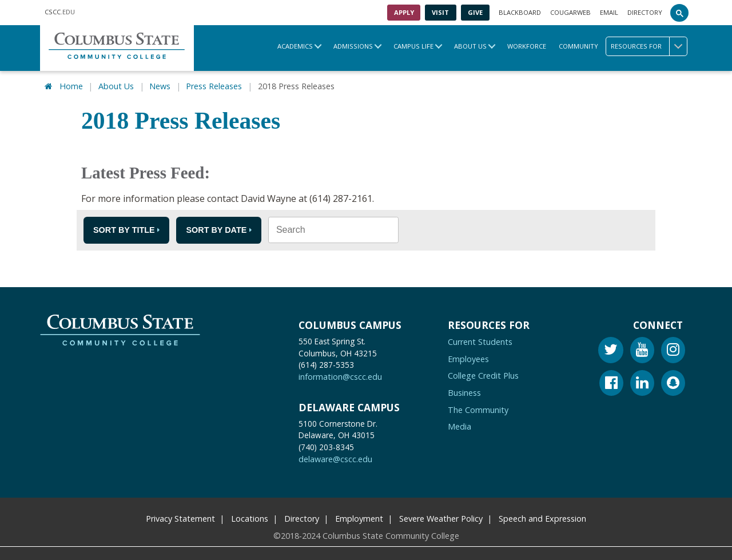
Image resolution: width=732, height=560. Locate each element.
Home (71, 86)
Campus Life (413, 46)
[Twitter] (611, 351)
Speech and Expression (542, 518)
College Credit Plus (483, 375)
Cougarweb (570, 12)
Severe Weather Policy (441, 518)
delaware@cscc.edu (335, 458)
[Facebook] (611, 384)
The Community (478, 409)
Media (460, 426)
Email (609, 12)
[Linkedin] (642, 384)
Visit (440, 12)
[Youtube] (642, 351)
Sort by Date (216, 229)
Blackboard (520, 12)
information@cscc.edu (340, 376)
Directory (645, 12)
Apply (404, 12)
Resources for (649, 46)
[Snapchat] (673, 384)
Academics (295, 46)
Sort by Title (124, 229)
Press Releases (214, 86)
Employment (359, 518)
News (160, 86)
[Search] (679, 13)
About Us (470, 46)
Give (475, 12)
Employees (468, 358)
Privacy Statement (180, 518)
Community (578, 46)
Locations (250, 518)
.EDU (60, 13)
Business (464, 392)
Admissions (353, 46)
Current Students (480, 341)
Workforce (527, 46)
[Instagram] (673, 351)
